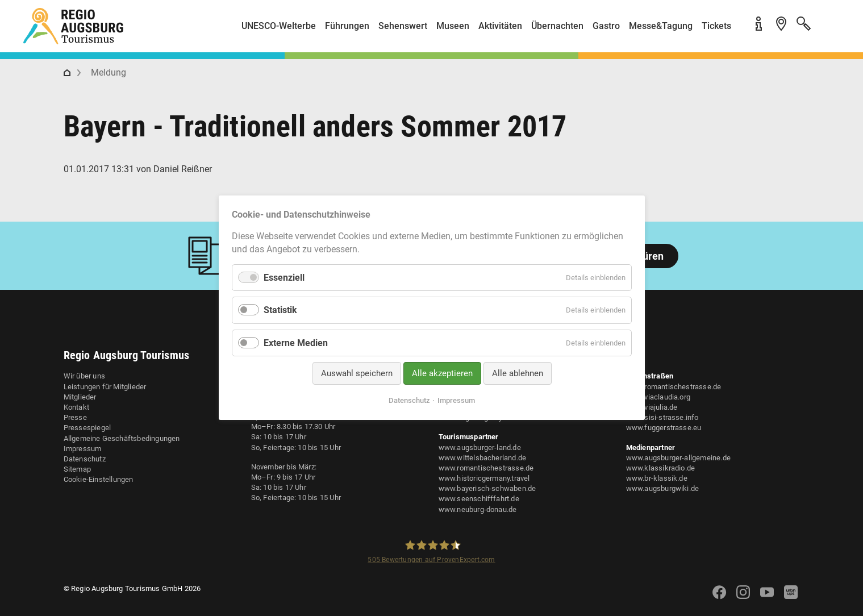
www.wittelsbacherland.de (483, 458)
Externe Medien (296, 343)
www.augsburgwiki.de (663, 488)
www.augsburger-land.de (480, 448)
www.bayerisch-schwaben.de (487, 488)
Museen (453, 26)
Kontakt (76, 407)
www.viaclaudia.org (658, 397)
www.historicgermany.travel (484, 478)
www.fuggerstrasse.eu (664, 428)
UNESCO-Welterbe (279, 26)
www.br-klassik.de (657, 478)
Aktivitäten (500, 26)
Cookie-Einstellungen (99, 479)
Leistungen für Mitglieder (105, 387)
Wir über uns (84, 376)
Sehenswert (403, 26)
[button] (829, 30)
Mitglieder (80, 397)
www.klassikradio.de (661, 468)
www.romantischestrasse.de (486, 468)
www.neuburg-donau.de (478, 509)
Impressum (83, 449)
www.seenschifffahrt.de (479, 499)
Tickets (716, 26)
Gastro (606, 26)
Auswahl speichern (356, 373)
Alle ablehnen (517, 373)
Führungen (347, 26)
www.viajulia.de (652, 407)
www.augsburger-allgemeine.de (679, 458)
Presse (75, 417)
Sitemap (77, 469)
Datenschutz (85, 459)
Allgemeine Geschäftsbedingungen (122, 438)
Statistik (280, 311)
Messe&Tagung (661, 26)
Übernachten (557, 26)
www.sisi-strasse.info (662, 417)
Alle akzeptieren (442, 373)
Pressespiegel (87, 428)
